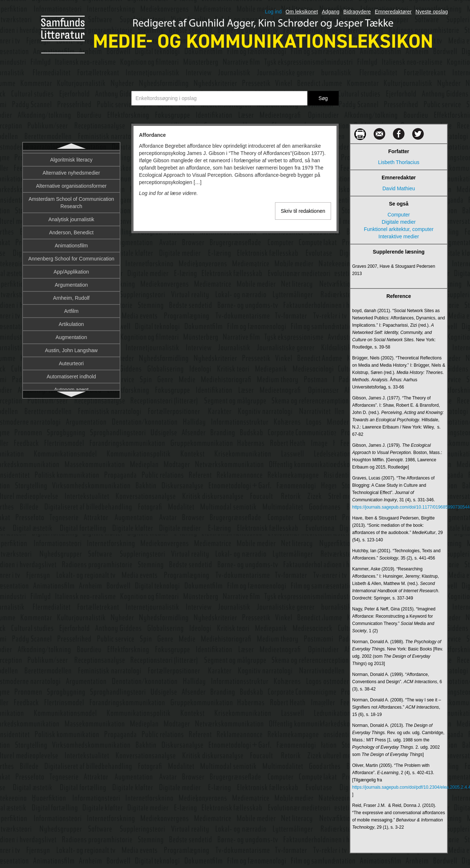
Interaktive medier (399, 236)
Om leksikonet (302, 12)
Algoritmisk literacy (71, 236)
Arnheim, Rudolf (71, 374)
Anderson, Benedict (71, 309)
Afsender (71, 184)
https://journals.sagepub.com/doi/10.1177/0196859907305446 (399, 507)
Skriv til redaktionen (303, 211)
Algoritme (71, 223)
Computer (399, 215)
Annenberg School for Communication (71, 335)
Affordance (71, 158)
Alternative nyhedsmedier (71, 249)
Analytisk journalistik (71, 296)
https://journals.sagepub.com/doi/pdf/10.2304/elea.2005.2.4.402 (399, 787)
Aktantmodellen (71, 197)
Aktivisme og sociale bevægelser (71, 210)
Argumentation (71, 361)
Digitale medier (399, 222)
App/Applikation (71, 348)
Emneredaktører (393, 12)
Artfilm (71, 387)
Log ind (273, 12)
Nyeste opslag (432, 12)
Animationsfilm (71, 322)
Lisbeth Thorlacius (399, 162)
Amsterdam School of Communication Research (71, 279)
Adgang (331, 12)
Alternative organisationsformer (71, 262)
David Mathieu (399, 188)
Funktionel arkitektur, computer (399, 229)
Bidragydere (357, 12)
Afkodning (71, 171)
